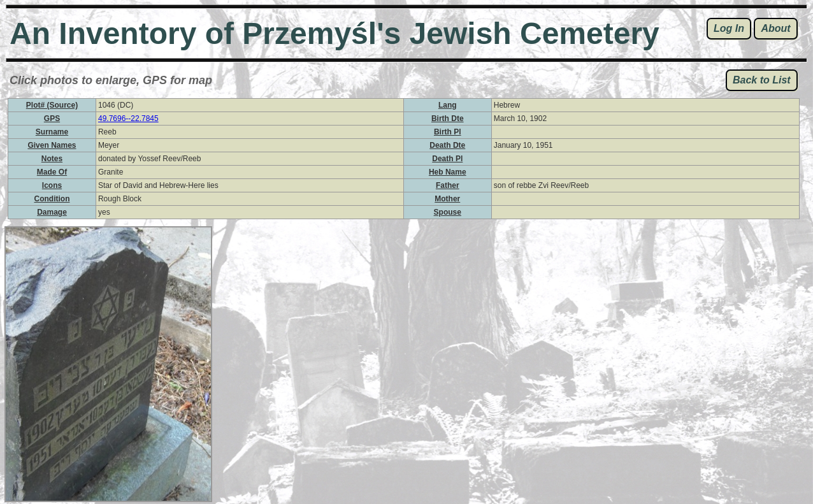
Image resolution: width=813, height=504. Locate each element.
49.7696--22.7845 (128, 119)
